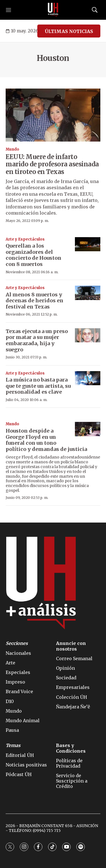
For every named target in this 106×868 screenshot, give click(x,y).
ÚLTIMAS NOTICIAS (69, 31)
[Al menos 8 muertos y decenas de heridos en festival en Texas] (88, 293)
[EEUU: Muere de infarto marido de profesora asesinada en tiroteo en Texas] (53, 115)
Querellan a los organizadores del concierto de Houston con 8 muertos (33, 255)
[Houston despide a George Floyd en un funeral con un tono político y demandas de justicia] (88, 429)
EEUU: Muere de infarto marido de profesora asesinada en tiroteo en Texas (52, 164)
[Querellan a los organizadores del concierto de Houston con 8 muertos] (88, 244)
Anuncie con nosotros (71, 646)
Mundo (12, 149)
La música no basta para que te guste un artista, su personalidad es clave (38, 386)
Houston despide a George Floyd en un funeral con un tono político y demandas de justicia (46, 440)
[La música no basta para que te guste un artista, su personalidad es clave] (88, 378)
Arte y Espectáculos (25, 239)
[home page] (53, 10)
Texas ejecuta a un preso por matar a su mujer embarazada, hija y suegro (37, 340)
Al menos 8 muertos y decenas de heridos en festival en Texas (34, 301)
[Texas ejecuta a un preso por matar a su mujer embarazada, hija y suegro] (88, 335)
